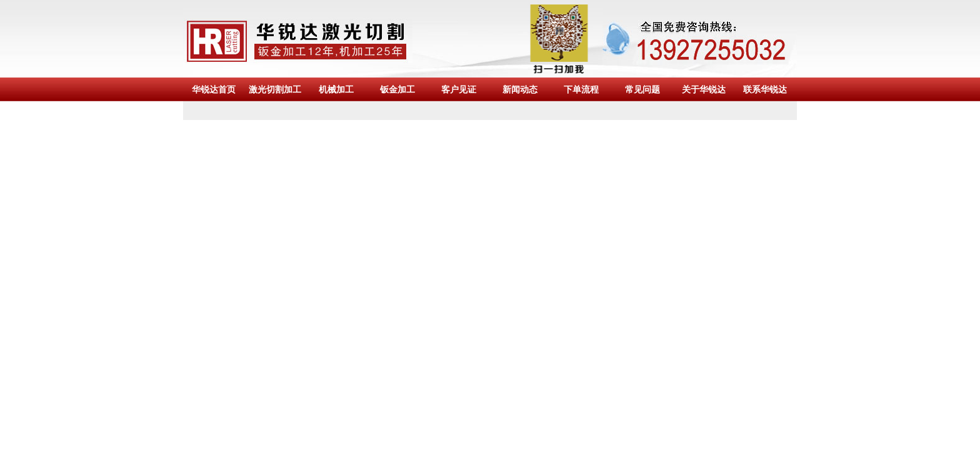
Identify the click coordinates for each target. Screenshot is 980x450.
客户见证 (459, 89)
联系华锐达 (765, 89)
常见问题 (642, 89)
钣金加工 (397, 89)
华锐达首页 (214, 89)
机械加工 (336, 89)
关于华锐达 (704, 89)
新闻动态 (520, 89)
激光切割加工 (275, 89)
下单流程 (581, 89)
